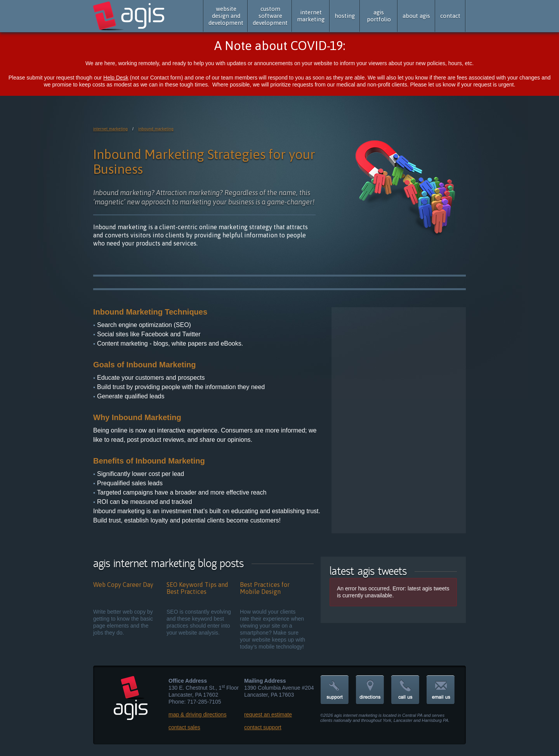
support (335, 690)
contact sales (184, 727)
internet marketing (311, 16)
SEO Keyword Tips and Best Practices (197, 588)
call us (405, 690)
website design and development (226, 16)
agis (129, 16)
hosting (345, 16)
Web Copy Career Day (123, 585)
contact (450, 16)
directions (370, 690)
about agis (416, 16)
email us (441, 690)
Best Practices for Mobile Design (265, 588)
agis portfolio (379, 16)
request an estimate (268, 714)
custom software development (270, 16)
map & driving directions (197, 714)
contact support (263, 727)
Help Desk (116, 78)
